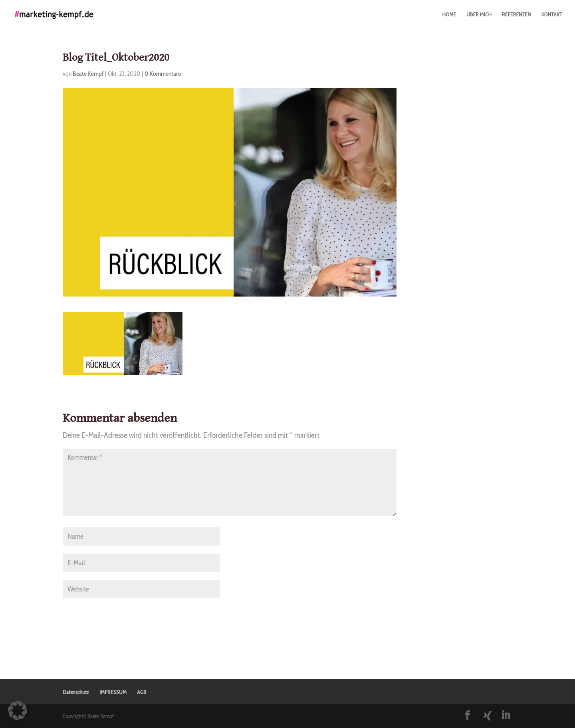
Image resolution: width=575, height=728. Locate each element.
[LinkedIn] (506, 716)
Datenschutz (76, 692)
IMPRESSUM (113, 692)
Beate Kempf (88, 74)
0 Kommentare (163, 74)
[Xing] (488, 716)
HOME (449, 15)
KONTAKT (552, 15)
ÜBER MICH (479, 15)
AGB (142, 692)
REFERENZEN (517, 15)
